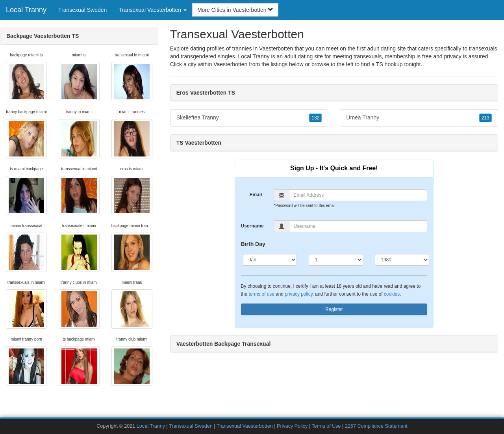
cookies (392, 294)
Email (256, 195)
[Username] (358, 226)
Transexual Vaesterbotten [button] (153, 10)
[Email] (358, 195)
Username (252, 226)
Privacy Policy (292, 426)
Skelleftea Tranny (249, 118)
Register (334, 309)
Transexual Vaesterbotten (245, 426)
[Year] (402, 260)
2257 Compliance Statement (376, 426)
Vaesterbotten (230, 64)
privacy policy (298, 294)
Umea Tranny (419, 118)
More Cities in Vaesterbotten (235, 10)
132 (315, 118)
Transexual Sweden (82, 10)
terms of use (261, 294)
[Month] (270, 260)
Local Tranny (26, 10)
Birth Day (253, 244)
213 (485, 118)
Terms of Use (326, 426)
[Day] (336, 260)
